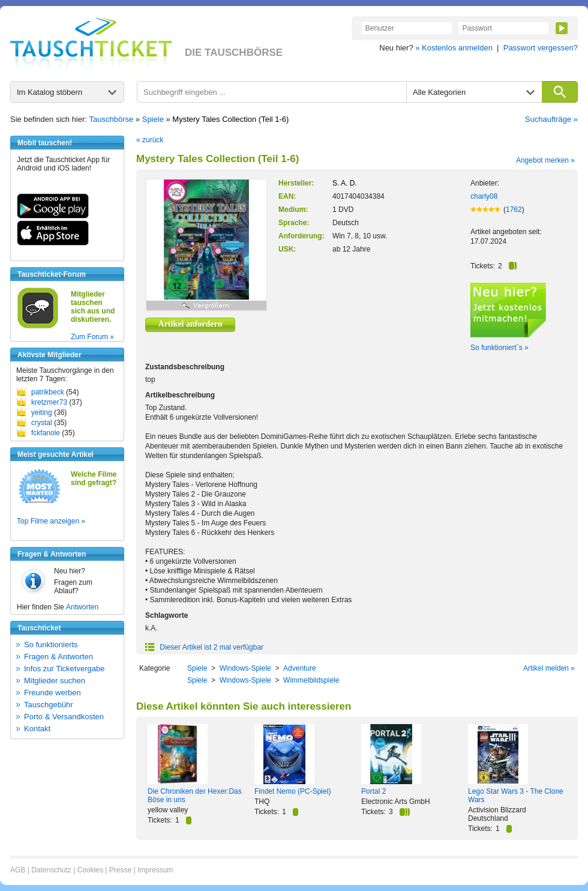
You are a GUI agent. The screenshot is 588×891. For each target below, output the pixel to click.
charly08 (484, 196)
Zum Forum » (92, 337)
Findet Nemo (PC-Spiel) (292, 791)
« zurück (150, 140)
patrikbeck (48, 392)
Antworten (82, 607)
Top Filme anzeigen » (51, 521)
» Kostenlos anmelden (454, 48)
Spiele (153, 119)
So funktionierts (51, 645)
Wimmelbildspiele (311, 680)
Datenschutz (51, 870)
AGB (18, 870)
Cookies (90, 870)
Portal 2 (373, 791)
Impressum (155, 870)
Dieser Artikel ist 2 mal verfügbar (204, 647)
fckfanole (46, 433)
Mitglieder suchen (55, 681)
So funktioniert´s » (499, 348)
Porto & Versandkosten (64, 717)
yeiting (42, 412)
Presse (120, 870)
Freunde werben (52, 693)
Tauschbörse (112, 119)
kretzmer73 (49, 402)
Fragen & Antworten (58, 657)
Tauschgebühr (49, 705)
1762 (514, 210)
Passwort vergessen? (541, 48)
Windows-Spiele (245, 668)
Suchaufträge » (551, 119)
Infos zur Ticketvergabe (64, 669)
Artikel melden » (549, 668)
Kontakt (37, 729)
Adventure (300, 668)
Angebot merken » (545, 160)
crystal (42, 423)
